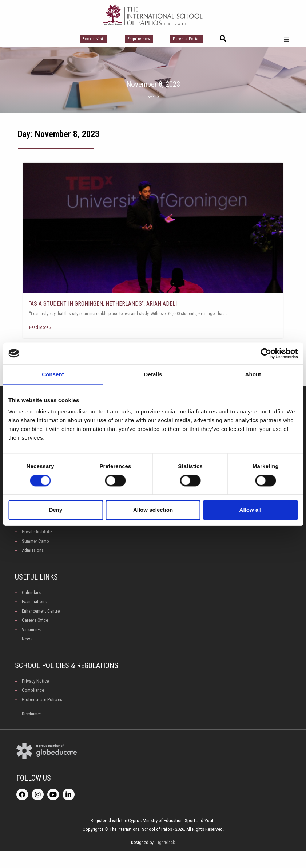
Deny (56, 510)
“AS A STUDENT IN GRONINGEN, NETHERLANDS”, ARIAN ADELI (103, 304)
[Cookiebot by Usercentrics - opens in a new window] (266, 353)
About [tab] (253, 374)
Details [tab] (153, 374)
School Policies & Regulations (67, 679)
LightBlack (165, 860)
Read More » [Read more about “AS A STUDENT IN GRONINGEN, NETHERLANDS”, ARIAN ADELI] (40, 327)
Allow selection (153, 510)
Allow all (251, 510)
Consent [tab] (53, 374)
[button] (223, 39)
